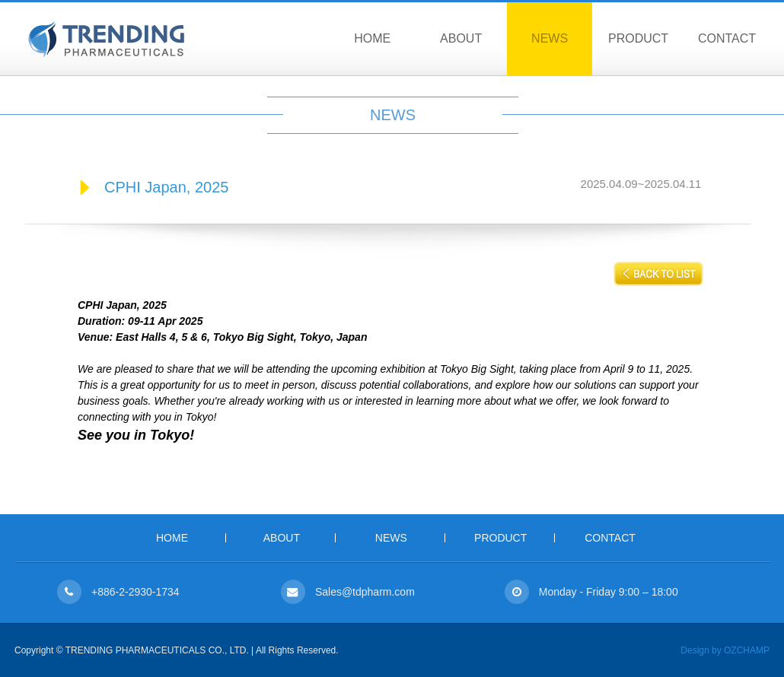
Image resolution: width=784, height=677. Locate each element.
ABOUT (461, 38)
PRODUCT (638, 38)
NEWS (550, 38)
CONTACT (727, 38)
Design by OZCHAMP (725, 650)
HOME (372, 38)
